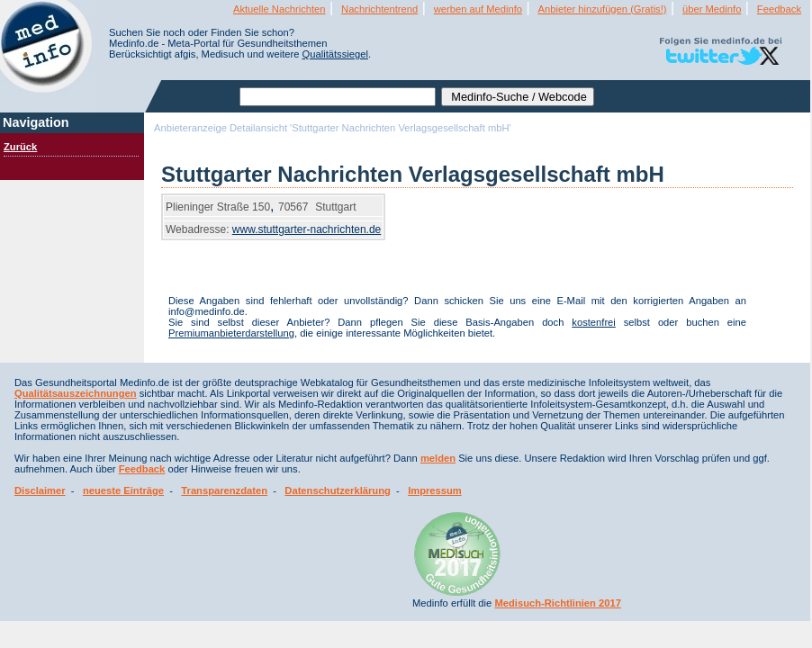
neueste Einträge (123, 490)
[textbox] (338, 97)
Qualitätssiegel (335, 54)
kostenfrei (594, 322)
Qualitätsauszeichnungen (76, 393)
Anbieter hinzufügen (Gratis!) (603, 9)
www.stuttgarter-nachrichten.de (307, 229)
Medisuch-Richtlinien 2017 (558, 603)
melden (438, 458)
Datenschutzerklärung (338, 490)
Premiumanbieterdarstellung (231, 333)
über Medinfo (712, 9)
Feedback (779, 9)
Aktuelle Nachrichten (280, 9)
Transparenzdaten (224, 490)
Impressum (435, 490)
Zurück (20, 147)
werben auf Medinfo (478, 9)
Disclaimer (40, 490)
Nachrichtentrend (379, 9)
